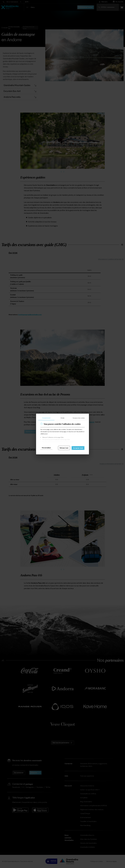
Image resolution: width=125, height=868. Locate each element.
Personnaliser (46, 448)
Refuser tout (64, 448)
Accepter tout (78, 448)
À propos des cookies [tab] (79, 418)
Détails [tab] (62, 418)
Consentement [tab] (46, 418)
